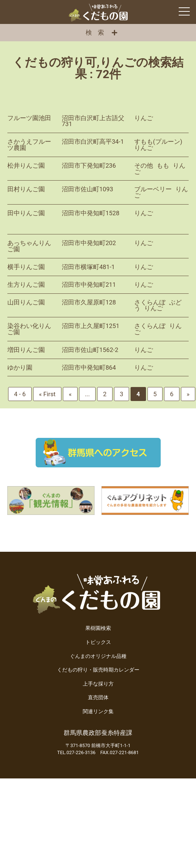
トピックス (98, 642)
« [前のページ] (70, 394)
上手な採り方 (98, 684)
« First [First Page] (47, 394)
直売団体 (98, 698)
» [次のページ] (188, 394)
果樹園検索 (98, 628)
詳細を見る (98, 121)
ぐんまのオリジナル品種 (98, 656)
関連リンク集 (98, 712)
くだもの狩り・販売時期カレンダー (98, 670)
